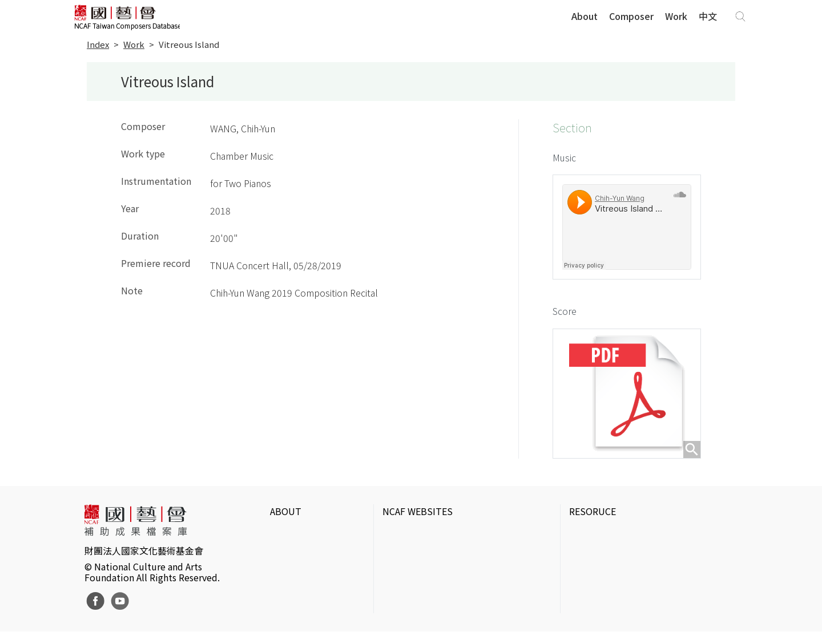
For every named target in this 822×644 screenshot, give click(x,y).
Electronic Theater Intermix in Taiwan (645, 578)
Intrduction (293, 541)
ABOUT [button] (286, 519)
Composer (631, 17)
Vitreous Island (189, 45)
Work (676, 17)
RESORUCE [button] (593, 519)
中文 (708, 17)
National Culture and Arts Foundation (460, 541)
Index (98, 45)
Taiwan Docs (595, 614)
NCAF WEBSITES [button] (418, 519)
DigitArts (587, 596)
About (585, 17)
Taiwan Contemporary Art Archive (638, 541)
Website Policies (304, 560)
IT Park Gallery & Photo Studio (632, 560)
